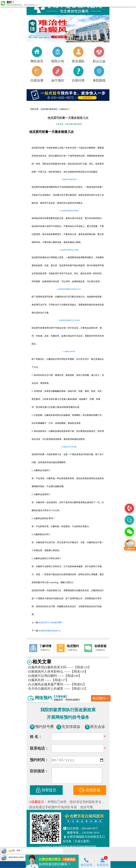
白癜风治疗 (64, 109)
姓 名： (36, 737)
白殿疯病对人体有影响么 (45, 671)
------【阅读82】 (75, 684)
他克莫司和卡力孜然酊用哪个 (51, 623)
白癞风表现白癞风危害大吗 (46, 667)
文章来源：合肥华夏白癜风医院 (69, 124)
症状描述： (39, 772)
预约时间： (39, 760)
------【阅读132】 (76, 689)
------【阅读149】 (70, 676)
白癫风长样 (35, 680)
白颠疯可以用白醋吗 (42, 676)
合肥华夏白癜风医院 (49, 109)
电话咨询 (86, 861)
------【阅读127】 (57, 680)
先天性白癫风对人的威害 (45, 689)
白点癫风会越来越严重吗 (45, 684)
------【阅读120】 (79, 667)
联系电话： (39, 748)
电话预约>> (101, 698)
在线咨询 (103, 861)
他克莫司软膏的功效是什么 (50, 631)
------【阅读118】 (76, 671)
